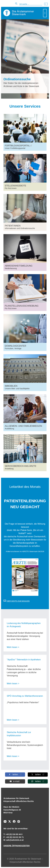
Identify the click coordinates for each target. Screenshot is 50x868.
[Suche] (31, 4)
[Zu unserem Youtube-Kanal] (5, 822)
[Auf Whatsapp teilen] (38, 781)
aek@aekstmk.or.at (15, 840)
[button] (5, 59)
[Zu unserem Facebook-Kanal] (13, 822)
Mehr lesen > (13, 647)
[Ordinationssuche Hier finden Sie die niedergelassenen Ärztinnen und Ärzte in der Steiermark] (25, 83)
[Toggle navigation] (45, 13)
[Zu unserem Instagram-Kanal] (18, 822)
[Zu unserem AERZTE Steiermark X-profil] (9, 822)
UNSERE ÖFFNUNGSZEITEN (17, 846)
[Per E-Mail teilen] (15, 781)
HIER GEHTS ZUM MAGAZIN (18, 601)
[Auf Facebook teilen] (15, 774)
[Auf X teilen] (38, 774)
